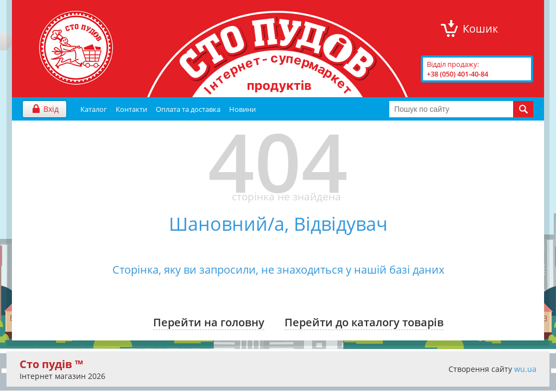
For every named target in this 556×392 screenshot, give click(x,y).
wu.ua (525, 369)
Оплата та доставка (188, 109)
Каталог (94, 109)
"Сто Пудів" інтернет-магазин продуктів (76, 48)
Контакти (131, 109)
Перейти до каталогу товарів (364, 322)
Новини (242, 109)
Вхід (51, 109)
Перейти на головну (209, 322)
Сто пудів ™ (51, 364)
